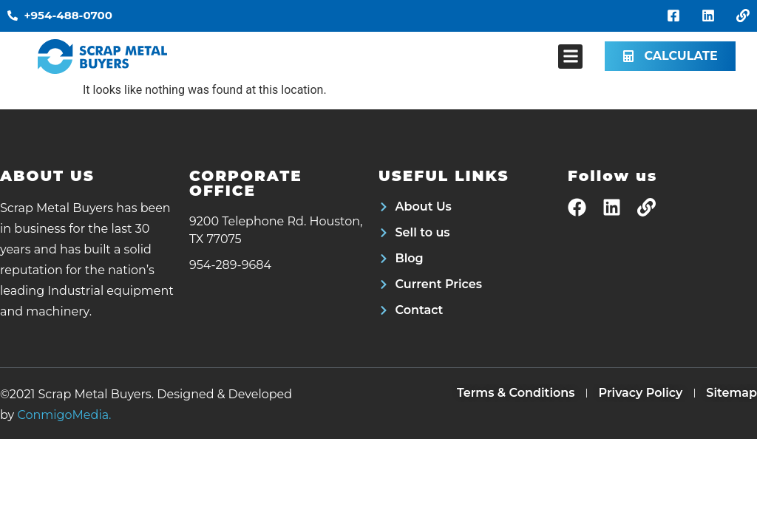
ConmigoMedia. (64, 415)
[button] (570, 57)
